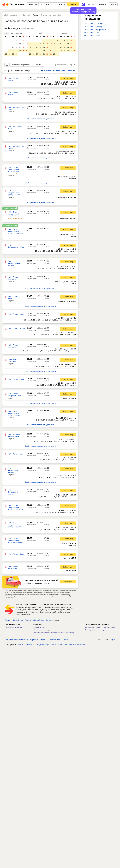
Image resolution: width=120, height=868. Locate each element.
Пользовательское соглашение (16, 640)
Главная (8, 620)
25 (23, 51)
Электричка (46, 15)
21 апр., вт (8, 71)
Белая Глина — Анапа (92, 36)
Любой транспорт (12, 15)
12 (27, 44)
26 (27, 51)
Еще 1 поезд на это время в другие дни (40, 119)
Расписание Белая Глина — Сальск (38, 620)
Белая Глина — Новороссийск (95, 30)
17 (20, 47)
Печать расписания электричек (96, 630)
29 (13, 54)
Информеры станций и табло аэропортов (100, 627)
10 (20, 44)
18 (23, 47)
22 (13, 51)
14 (10, 47)
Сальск (47, 80)
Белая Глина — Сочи (92, 33)
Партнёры (34, 640)
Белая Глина (18, 620)
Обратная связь (55, 640)
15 (13, 47)
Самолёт (27, 15)
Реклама (66, 640)
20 (6, 51)
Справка (43, 640)
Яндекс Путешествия (59, 645)
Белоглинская (31, 80)
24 (20, 51)
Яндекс (112, 640)
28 (10, 54)
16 (16, 47)
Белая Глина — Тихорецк (93, 27)
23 (16, 51)
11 (23, 44)
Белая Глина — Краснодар (94, 24)
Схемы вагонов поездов (42, 630)
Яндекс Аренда (43, 645)
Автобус (57, 15)
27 (6, 54)
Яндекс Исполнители (77, 645)
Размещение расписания (14, 627)
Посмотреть (68, 582)
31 (51, 54)
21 (10, 51)
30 (16, 54)
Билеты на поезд (40, 627)
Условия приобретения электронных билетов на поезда (54, 633)
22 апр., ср (19, 71)
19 (27, 47)
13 (6, 47)
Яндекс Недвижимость (27, 645)
